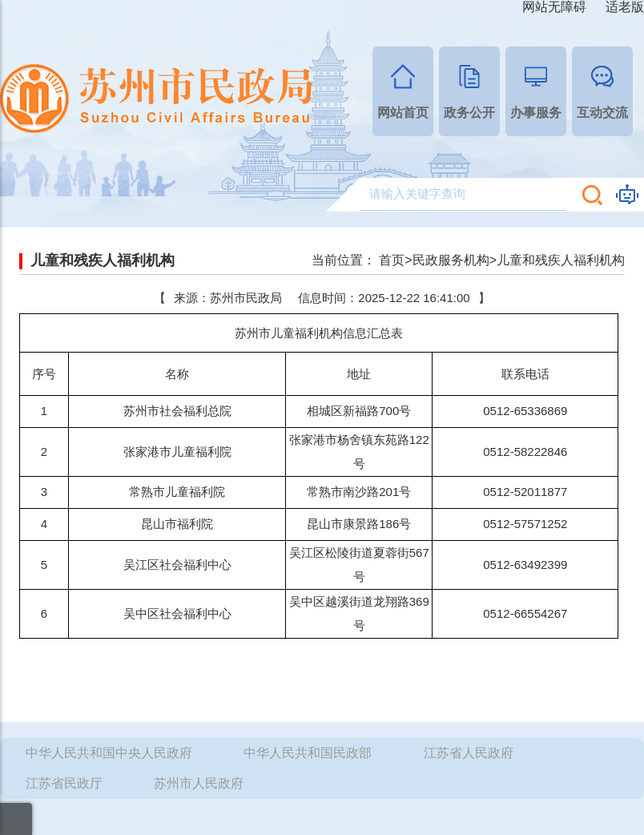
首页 (392, 260)
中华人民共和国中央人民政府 (109, 753)
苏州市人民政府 (199, 783)
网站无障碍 (554, 7)
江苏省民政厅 (64, 783)
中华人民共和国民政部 (308, 753)
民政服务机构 (451, 260)
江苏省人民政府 (469, 753)
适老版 (625, 7)
